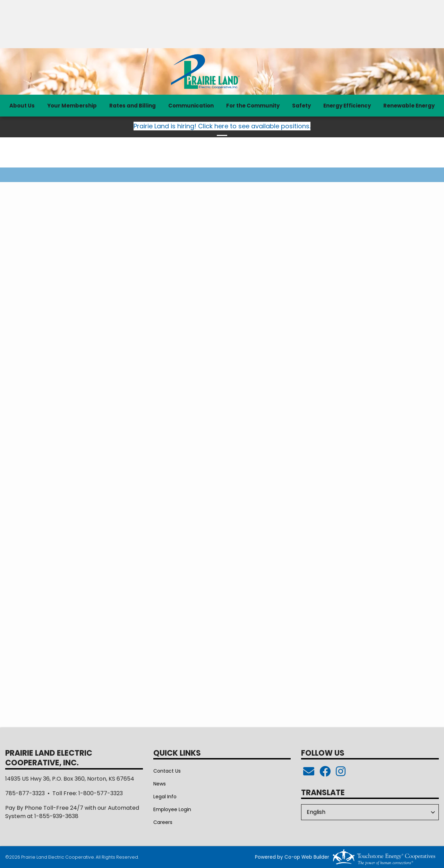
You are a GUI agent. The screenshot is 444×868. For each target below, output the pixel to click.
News (160, 784)
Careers (163, 822)
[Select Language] (370, 812)
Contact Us (167, 771)
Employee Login (172, 809)
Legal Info (165, 797)
